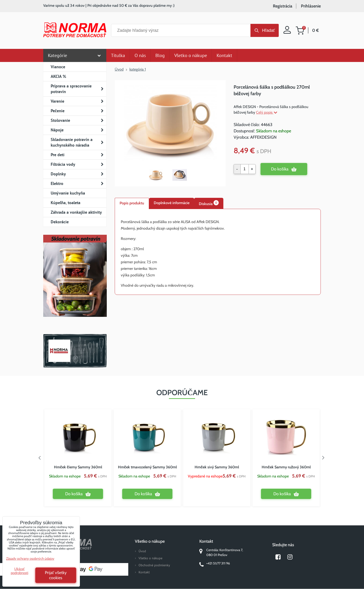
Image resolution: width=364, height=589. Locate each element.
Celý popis (267, 112)
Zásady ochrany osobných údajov (30, 559)
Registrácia (283, 6)
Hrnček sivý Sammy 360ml (217, 467)
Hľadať (268, 30)
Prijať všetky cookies (56, 575)
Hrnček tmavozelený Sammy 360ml (147, 467)
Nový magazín (75, 282)
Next (324, 458)
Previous (40, 458)
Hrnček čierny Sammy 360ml (78, 467)
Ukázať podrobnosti (20, 571)
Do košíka (280, 169)
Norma (75, 351)
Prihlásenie (311, 6)
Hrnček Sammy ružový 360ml (286, 467)
